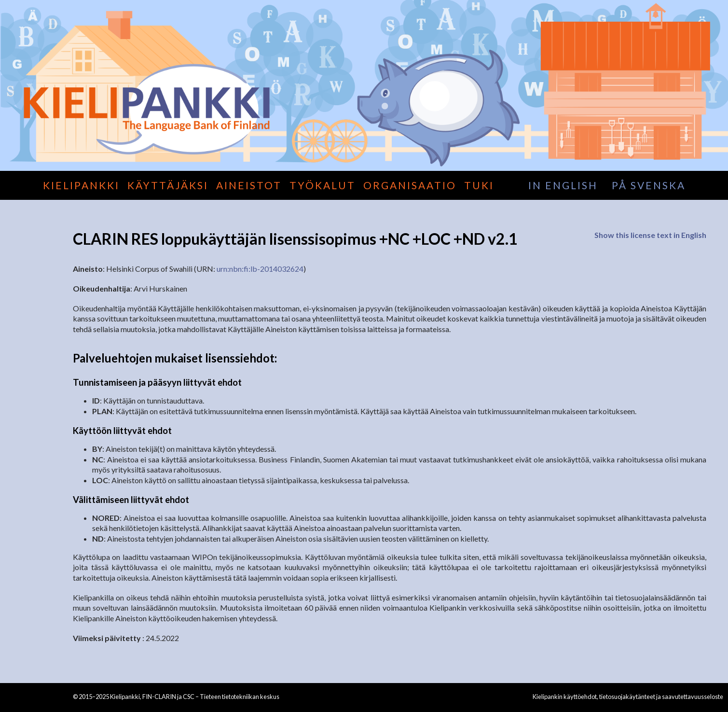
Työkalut (323, 185)
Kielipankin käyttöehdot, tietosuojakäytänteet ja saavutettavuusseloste (628, 697)
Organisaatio (410, 185)
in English (563, 185)
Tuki (479, 185)
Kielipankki (81, 185)
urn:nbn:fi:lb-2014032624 (260, 269)
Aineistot (249, 185)
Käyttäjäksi (168, 185)
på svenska (649, 185)
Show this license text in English (650, 235)
